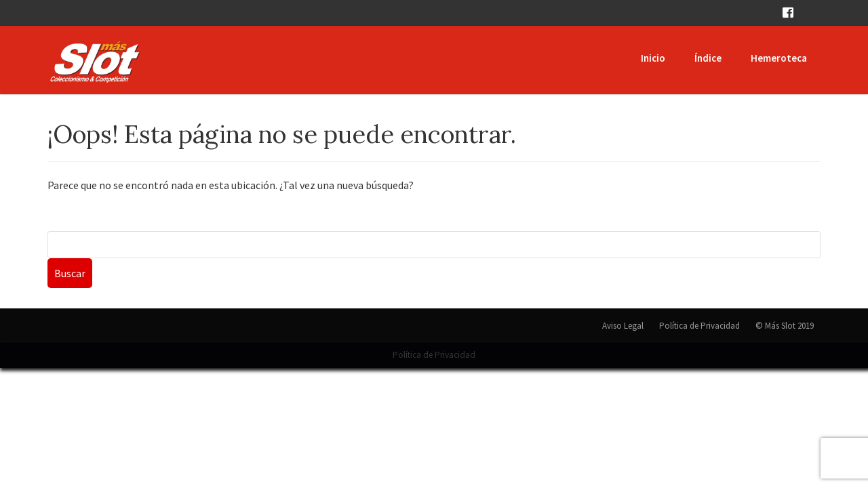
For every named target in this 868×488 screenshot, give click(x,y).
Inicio (653, 58)
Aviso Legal (623, 326)
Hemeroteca (779, 58)
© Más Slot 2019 (785, 326)
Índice (708, 58)
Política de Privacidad (699, 326)
